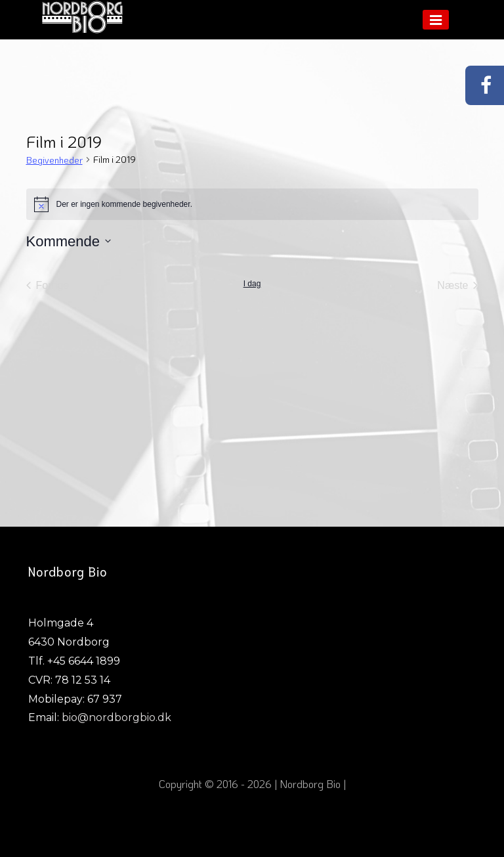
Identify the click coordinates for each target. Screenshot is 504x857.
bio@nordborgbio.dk (116, 717)
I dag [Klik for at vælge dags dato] (252, 284)
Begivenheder (54, 160)
